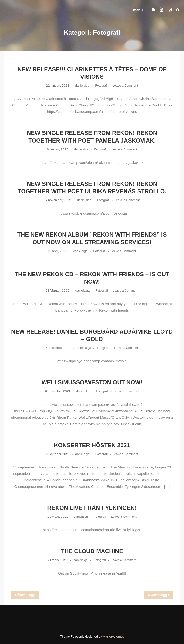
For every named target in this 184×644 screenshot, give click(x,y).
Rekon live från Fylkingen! (92, 508)
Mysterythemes (113, 636)
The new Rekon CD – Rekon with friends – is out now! (92, 278)
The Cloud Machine (92, 551)
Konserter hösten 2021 (92, 445)
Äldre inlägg (26, 595)
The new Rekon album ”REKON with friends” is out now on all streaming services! (92, 238)
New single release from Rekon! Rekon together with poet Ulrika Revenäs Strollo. (92, 187)
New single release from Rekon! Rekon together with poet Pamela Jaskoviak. (92, 137)
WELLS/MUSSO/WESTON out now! (92, 382)
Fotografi (101, 85)
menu (140, 10)
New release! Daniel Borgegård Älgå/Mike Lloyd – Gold (92, 335)
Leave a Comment (125, 85)
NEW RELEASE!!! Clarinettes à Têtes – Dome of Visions (92, 73)
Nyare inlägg (158, 595)
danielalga (82, 85)
